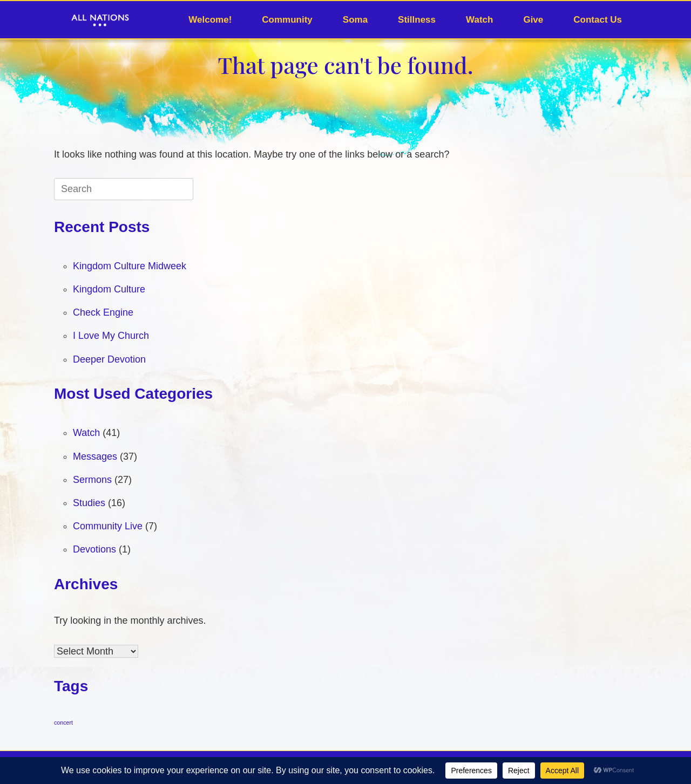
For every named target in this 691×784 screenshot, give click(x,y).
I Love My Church (111, 336)
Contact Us (598, 20)
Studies (89, 503)
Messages (95, 456)
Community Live (108, 526)
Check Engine (103, 312)
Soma (355, 20)
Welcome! (210, 20)
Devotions (94, 549)
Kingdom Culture (109, 289)
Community (287, 20)
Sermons (92, 480)
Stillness (417, 20)
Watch (479, 20)
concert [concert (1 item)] (63, 722)
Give (533, 20)
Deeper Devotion (109, 359)
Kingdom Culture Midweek (130, 266)
